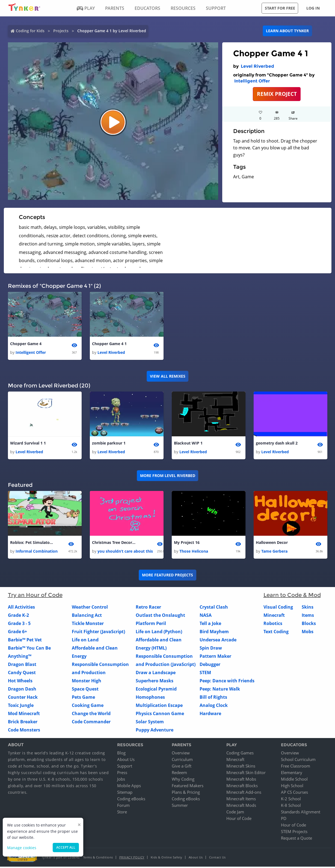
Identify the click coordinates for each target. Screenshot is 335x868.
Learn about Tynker (287, 31)
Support (125, 767)
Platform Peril (151, 624)
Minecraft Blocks (242, 787)
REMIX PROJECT (277, 94)
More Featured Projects (167, 576)
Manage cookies (22, 848)
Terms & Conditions (98, 859)
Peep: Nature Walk (220, 690)
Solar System (150, 723)
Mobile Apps (129, 787)
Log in (313, 8)
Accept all (66, 847)
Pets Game (83, 698)
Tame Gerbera (274, 552)
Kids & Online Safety (167, 859)
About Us (126, 761)
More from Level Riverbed (168, 476)
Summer (180, 807)
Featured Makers (188, 787)
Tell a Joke (210, 624)
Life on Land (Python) (159, 633)
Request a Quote (297, 839)
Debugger (210, 665)
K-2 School (291, 800)
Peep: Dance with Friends (227, 682)
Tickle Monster (88, 624)
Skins (308, 608)
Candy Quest (22, 674)
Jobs (121, 780)
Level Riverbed (257, 66)
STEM (205, 674)
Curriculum (182, 761)
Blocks (309, 624)
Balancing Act (87, 616)
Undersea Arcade (218, 641)
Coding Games (240, 754)
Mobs (308, 633)
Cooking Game (88, 706)
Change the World (91, 715)
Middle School (294, 780)
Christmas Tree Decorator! (114, 543)
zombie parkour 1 (109, 444)
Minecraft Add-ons (244, 793)
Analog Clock (214, 706)
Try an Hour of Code (35, 596)
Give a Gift (182, 767)
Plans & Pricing (186, 793)
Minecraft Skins (241, 767)
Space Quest (85, 690)
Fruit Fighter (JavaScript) (98, 633)
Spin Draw (211, 649)
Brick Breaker (23, 723)
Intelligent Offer (252, 81)
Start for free (280, 8)
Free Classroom (296, 767)
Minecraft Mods (241, 807)
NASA (206, 616)
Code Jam (235, 813)
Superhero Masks (155, 682)
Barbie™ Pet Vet (25, 641)
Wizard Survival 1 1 (28, 444)
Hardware (210, 715)
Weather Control (90, 608)
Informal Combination (37, 552)
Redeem (179, 774)
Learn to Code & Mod (292, 596)
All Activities (21, 608)
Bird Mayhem (214, 633)
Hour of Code (239, 820)
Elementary (292, 774)
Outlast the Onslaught (160, 616)
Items (308, 616)
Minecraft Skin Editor (246, 774)
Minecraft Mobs (241, 780)
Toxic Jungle (21, 706)
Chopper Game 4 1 (109, 344)
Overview (181, 754)
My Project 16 (187, 543)
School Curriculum (298, 761)
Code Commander (91, 723)
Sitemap (125, 793)
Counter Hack (23, 698)
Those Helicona (194, 552)
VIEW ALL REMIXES (168, 376)
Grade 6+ (17, 633)
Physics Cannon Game (160, 715)
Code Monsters (24, 731)
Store (122, 813)
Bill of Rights (213, 698)
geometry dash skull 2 (277, 444)
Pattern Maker (215, 657)
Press (122, 774)
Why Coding (183, 780)
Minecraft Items (241, 800)
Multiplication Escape (159, 706)
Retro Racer (148, 608)
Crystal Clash (214, 608)
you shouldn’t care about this (125, 552)
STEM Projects (294, 833)
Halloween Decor (272, 543)
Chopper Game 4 (26, 344)
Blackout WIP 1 (188, 444)
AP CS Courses (294, 793)
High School (292, 787)
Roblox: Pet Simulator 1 (32, 543)
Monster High (87, 682)
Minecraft (274, 616)
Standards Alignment (301, 813)
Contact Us (217, 859)
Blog (121, 754)
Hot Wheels (20, 682)
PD (284, 820)
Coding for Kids (30, 31)
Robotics (273, 624)
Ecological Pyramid (156, 690)
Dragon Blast (22, 665)
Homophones (150, 698)
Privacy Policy (132, 859)
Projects (61, 31)
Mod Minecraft (24, 715)
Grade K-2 (18, 616)
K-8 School (291, 807)
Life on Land (85, 641)
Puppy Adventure (155, 731)
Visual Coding (278, 608)
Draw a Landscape (156, 674)
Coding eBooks (131, 800)
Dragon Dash (22, 690)
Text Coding (276, 633)
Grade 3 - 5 (19, 624)
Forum (123, 807)
